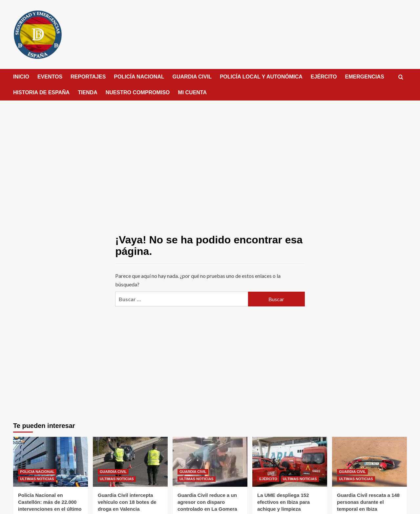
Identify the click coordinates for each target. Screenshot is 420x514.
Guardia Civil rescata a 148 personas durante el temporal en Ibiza (368, 502)
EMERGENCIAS (365, 77)
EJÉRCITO (324, 77)
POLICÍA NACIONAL (139, 77)
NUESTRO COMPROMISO (138, 92)
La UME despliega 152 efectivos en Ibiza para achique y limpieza (283, 502)
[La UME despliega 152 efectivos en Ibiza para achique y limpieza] (290, 462)
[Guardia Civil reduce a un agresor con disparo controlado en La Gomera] (210, 462)
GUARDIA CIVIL (192, 77)
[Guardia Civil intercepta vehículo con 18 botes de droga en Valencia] (130, 462)
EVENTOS (50, 77)
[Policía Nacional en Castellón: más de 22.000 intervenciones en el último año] (51, 462)
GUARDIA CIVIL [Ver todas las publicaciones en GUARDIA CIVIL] (113, 472)
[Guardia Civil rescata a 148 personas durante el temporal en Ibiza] (369, 462)
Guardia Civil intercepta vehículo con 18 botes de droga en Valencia (127, 502)
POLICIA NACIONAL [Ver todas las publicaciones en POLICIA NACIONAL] (37, 472)
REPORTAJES (88, 77)
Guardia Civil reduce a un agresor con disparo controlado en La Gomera (207, 502)
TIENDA (88, 92)
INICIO (21, 77)
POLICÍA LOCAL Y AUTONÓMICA (261, 77)
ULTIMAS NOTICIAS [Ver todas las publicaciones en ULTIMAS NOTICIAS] (37, 479)
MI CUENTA (192, 92)
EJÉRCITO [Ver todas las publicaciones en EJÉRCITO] (268, 479)
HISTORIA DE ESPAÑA (41, 92)
